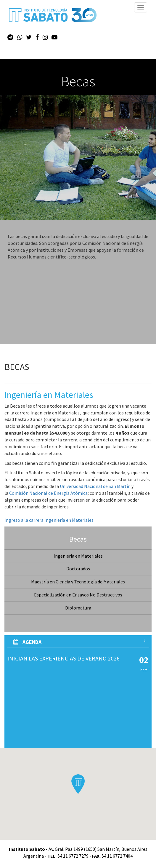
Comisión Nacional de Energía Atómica (48, 493)
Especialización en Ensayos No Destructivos (78, 595)
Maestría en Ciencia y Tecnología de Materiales (78, 582)
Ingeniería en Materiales (78, 556)
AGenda (79, 642)
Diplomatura (78, 608)
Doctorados (78, 569)
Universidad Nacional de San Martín (95, 486)
